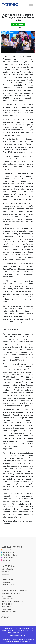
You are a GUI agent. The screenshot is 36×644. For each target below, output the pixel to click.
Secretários (5, 572)
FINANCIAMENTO (8, 604)
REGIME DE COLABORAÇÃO (11, 594)
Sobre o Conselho (7, 569)
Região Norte (7, 550)
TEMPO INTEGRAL (8, 599)
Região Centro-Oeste (10, 555)
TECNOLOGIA (6, 609)
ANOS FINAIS (6, 596)
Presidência (5, 574)
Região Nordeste (8, 552)
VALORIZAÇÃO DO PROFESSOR (12, 601)
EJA (3, 614)
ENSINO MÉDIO (7, 607)
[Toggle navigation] (31, 4)
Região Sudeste (8, 558)
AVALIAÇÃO (5, 617)
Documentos (6, 582)
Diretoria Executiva (8, 579)
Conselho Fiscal (7, 577)
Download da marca (8, 585)
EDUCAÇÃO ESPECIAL (9, 612)
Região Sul (6, 560)
